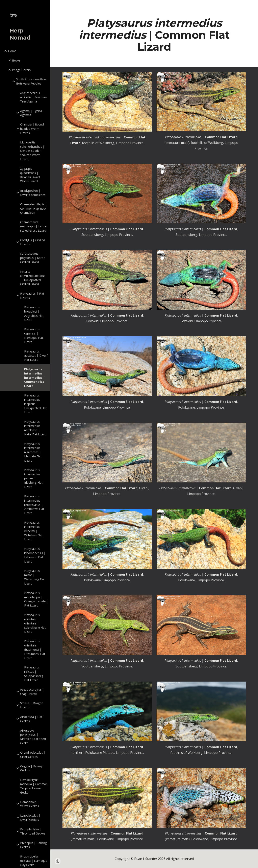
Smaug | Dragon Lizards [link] (32, 705)
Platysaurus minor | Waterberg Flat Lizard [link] (35, 577)
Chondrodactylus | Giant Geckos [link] (33, 755)
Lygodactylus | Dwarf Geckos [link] (30, 817)
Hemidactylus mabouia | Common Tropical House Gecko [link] (34, 786)
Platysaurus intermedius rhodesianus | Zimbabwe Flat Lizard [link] (34, 505)
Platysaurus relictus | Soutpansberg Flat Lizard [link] (34, 673)
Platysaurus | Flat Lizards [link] (32, 295)
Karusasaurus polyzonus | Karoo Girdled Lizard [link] (33, 258)
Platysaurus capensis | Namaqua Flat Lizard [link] (34, 335)
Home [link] (12, 51)
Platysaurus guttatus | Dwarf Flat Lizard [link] (36, 356)
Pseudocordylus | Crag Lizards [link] (32, 692)
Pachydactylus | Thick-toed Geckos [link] (33, 831)
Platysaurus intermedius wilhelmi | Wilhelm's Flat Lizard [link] (33, 531)
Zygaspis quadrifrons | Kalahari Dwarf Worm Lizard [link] (30, 175)
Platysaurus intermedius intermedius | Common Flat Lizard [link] (34, 377)
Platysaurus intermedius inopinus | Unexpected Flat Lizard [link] (35, 404)
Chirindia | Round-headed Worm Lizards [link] (33, 129)
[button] (253, 6)
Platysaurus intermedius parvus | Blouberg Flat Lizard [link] (33, 478)
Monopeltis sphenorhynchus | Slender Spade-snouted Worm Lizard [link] (32, 151)
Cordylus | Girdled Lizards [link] (33, 242)
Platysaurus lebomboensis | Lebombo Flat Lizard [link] (35, 555)
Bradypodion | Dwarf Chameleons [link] (33, 193)
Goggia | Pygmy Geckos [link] (31, 768)
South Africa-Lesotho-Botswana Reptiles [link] (31, 81)
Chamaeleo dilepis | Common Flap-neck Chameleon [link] (34, 208)
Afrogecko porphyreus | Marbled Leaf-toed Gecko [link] (33, 737)
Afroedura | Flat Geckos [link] (31, 719)
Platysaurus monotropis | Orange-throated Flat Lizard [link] (36, 599)
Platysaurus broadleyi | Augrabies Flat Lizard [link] (34, 313)
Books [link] (16, 60)
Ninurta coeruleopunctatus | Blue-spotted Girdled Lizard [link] (33, 278)
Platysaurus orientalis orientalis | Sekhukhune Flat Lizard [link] (35, 623)
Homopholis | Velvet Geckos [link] (30, 804)
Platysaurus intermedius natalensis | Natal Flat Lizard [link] (35, 428)
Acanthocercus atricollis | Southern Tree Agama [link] (34, 97)
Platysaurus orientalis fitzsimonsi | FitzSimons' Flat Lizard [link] (35, 649)
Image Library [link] (21, 70)
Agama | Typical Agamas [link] (31, 113)
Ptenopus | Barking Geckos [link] (33, 845)
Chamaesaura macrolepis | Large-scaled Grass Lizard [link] (34, 226)
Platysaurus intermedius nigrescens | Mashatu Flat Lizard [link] (33, 452)
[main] (154, 35)
